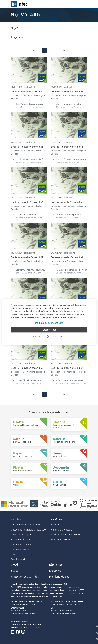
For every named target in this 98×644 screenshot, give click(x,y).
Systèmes (57, 520)
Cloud (14, 565)
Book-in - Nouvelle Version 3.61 (67, 257)
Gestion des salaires (21, 545)
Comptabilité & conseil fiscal (26, 525)
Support (16, 571)
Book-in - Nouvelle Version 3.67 (67, 92)
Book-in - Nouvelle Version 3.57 (67, 368)
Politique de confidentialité (49, 323)
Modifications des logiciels (35, 95)
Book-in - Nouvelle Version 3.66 (27, 147)
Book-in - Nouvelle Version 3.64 (27, 202)
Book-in (14, 99)
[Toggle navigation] (85, 4)
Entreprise (55, 571)
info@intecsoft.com (27, 614)
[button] (49, 29)
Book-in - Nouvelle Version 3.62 (27, 257)
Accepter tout (49, 330)
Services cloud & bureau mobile (67, 535)
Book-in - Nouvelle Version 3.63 (67, 202)
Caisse (14, 555)
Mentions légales (59, 577)
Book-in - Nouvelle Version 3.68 (27, 92)
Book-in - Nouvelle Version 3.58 (27, 368)
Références (56, 565)
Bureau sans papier (21, 535)
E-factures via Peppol (22, 540)
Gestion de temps (20, 549)
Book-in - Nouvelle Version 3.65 (67, 147)
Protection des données (25, 577)
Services (55, 525)
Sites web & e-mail (60, 540)
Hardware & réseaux (61, 530)
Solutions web (18, 559)
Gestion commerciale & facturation (29, 530)
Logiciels (16, 520)
